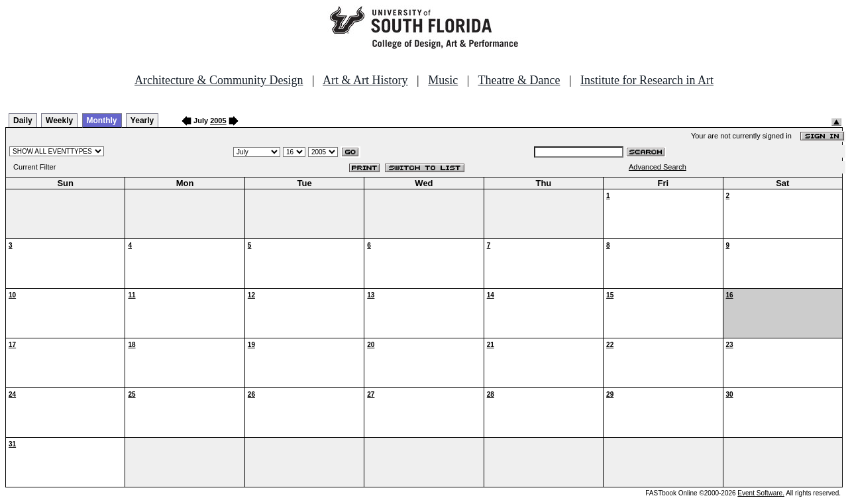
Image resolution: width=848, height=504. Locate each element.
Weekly (59, 121)
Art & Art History (365, 80)
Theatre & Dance (519, 80)
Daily (23, 121)
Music (443, 80)
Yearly (142, 121)
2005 (218, 121)
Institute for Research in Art (647, 80)
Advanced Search (658, 167)
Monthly (102, 121)
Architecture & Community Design (219, 80)
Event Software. (761, 493)
